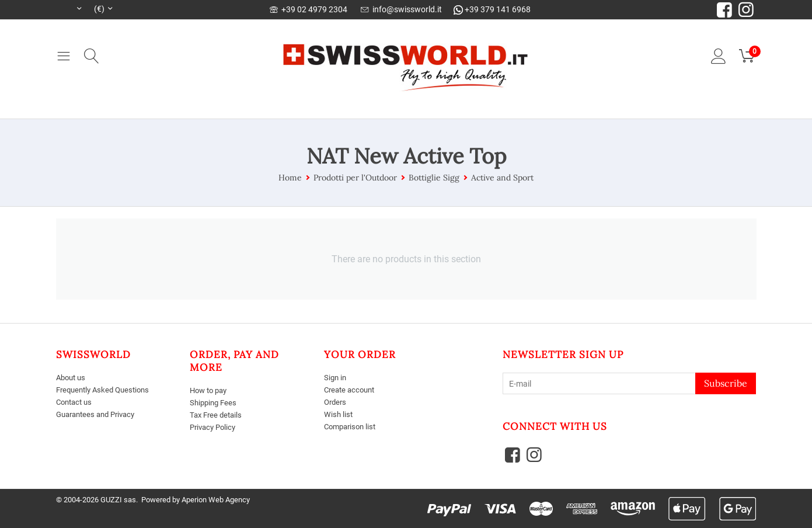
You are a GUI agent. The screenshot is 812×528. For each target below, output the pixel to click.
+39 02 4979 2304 (309, 9)
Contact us (76, 402)
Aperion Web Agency (216, 500)
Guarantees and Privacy (100, 414)
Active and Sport (502, 178)
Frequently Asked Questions (107, 390)
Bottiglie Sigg (434, 178)
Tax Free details (218, 415)
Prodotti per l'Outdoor (355, 178)
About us (72, 377)
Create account (352, 390)
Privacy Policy (215, 427)
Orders (336, 402)
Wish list (339, 414)
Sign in (336, 377)
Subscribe (726, 383)
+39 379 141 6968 (492, 9)
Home (290, 178)
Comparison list (352, 426)
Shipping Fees (215, 402)
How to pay (210, 390)
